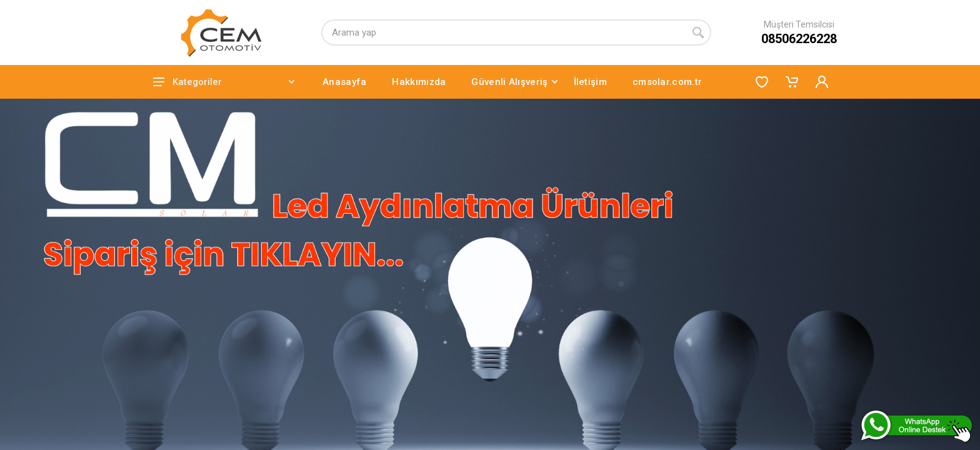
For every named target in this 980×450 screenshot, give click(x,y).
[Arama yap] (503, 32)
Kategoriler (224, 82)
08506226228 (799, 39)
